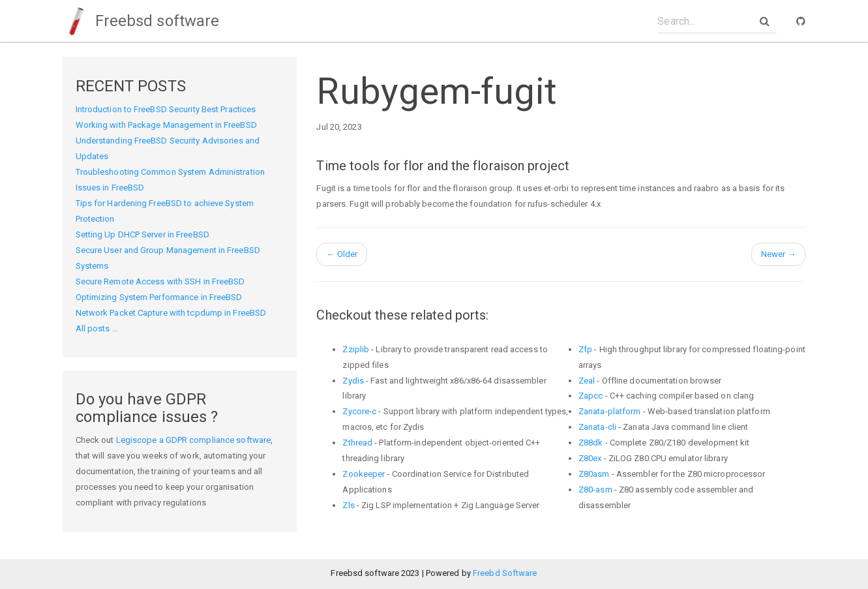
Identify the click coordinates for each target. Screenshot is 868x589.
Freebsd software (141, 21)
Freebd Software (505, 573)
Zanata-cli (597, 427)
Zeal (587, 381)
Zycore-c (359, 411)
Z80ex (590, 458)
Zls (348, 505)
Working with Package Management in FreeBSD (166, 125)
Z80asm (594, 474)
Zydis (353, 381)
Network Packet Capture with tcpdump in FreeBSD (171, 313)
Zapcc (591, 396)
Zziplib (356, 349)
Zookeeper (364, 474)
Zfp (585, 349)
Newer (779, 254)
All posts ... (97, 328)
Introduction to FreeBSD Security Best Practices (166, 109)
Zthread (357, 443)
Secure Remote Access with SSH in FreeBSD (160, 281)
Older (342, 254)
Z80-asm (595, 490)
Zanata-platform (610, 411)
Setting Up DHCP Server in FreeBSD (142, 234)
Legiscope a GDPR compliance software (194, 440)
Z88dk (591, 443)
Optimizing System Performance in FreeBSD (159, 297)
